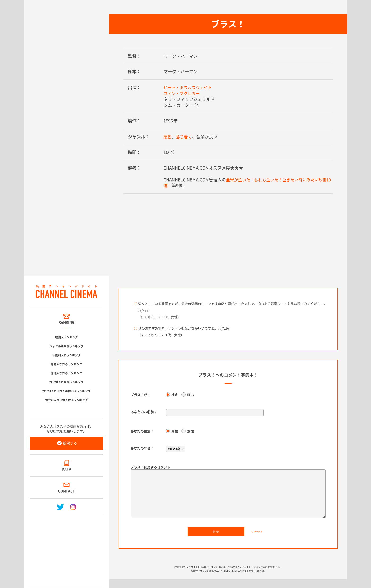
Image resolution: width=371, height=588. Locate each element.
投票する (70, 443)
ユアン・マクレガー (183, 93)
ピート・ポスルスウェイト (189, 87)
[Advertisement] (66, 550)
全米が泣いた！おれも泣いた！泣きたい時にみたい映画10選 (248, 183)
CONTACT (67, 491)
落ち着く (185, 137)
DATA (66, 469)
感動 (168, 137)
